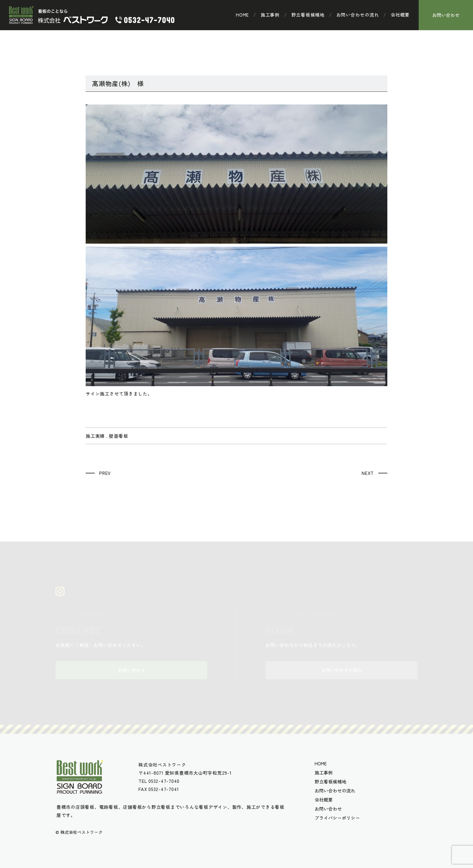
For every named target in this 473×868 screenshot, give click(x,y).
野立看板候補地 (308, 15)
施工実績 (95, 436)
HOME (242, 15)
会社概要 (400, 15)
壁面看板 (118, 436)
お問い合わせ (446, 15)
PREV (105, 473)
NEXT (368, 473)
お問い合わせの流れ (358, 15)
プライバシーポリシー (337, 818)
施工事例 (270, 15)
